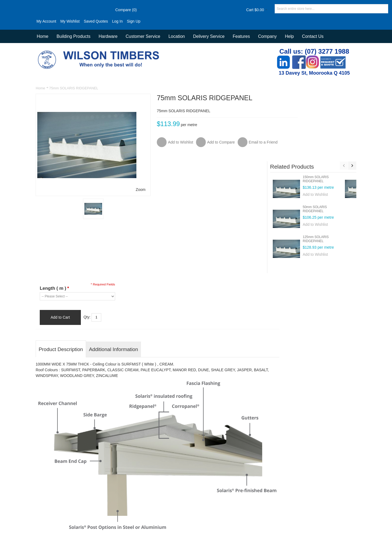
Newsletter (276, 517)
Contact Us (313, 36)
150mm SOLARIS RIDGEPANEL (330, 117)
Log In (103, 21)
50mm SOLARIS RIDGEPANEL (329, 147)
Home (41, 88)
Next (352, 103)
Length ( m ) (55, 234)
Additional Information (114, 295)
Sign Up (119, 21)
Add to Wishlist (329, 132)
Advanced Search (149, 501)
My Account (32, 21)
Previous (344, 103)
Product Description (61, 295)
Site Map (122, 501)
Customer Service (244, 501)
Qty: (87, 263)
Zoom (128, 189)
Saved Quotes (81, 21)
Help (289, 36)
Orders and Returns (185, 501)
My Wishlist (55, 21)
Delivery (270, 501)
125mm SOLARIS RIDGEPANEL (330, 177)
